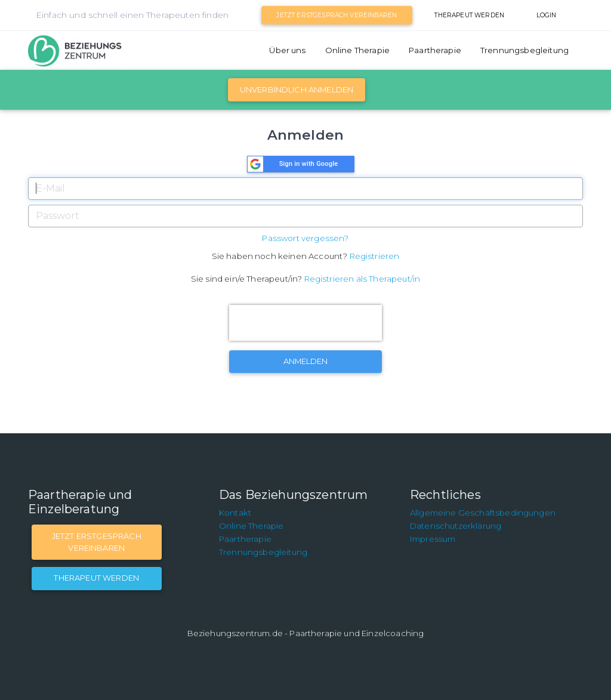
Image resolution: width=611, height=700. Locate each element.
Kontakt (235, 513)
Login (547, 15)
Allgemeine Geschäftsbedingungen (483, 513)
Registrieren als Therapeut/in (362, 279)
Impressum (433, 539)
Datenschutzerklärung (456, 526)
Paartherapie (435, 50)
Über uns (287, 50)
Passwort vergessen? (305, 238)
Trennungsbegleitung (524, 50)
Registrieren (375, 256)
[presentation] (305, 323)
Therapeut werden (469, 15)
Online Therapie (357, 50)
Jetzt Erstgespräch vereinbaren (337, 15)
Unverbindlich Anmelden (297, 90)
